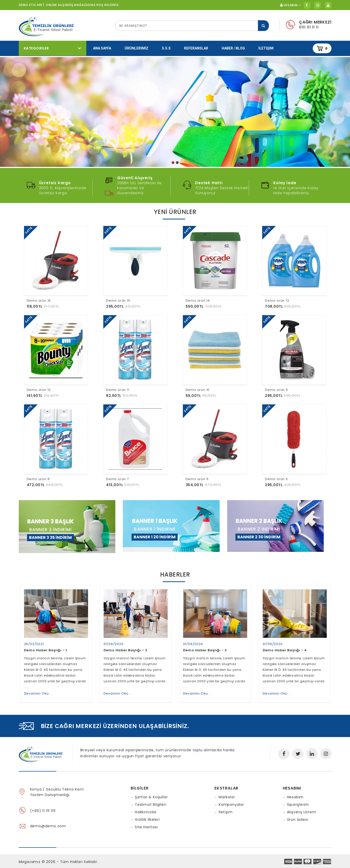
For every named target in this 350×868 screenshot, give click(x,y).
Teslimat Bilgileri (150, 801)
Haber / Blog (233, 48)
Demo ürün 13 (277, 301)
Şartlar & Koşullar (151, 794)
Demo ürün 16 (39, 301)
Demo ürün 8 (38, 479)
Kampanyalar (231, 801)
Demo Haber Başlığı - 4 (285, 647)
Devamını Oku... (38, 690)
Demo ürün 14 (198, 301)
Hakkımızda (146, 809)
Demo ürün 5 (276, 479)
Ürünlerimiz (136, 48)
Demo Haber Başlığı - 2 (126, 647)
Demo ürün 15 (118, 301)
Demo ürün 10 (198, 390)
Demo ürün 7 (117, 479)
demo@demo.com (48, 823)
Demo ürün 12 (39, 390)
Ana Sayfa (102, 48)
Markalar (227, 794)
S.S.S (166, 48)
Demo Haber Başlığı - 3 (205, 647)
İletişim (266, 48)
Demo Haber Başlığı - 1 (46, 647)
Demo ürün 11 (118, 390)
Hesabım (295, 794)
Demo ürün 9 (276, 390)
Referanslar (196, 48)
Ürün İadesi (298, 816)
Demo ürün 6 (197, 479)
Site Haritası (146, 824)
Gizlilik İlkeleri (147, 816)
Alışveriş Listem (302, 809)
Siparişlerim (298, 801)
